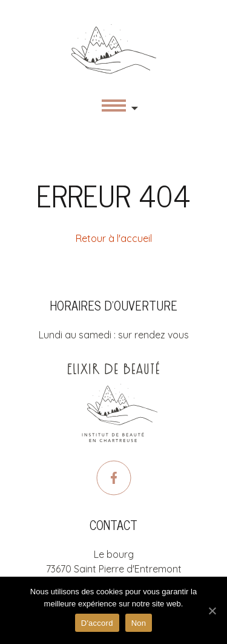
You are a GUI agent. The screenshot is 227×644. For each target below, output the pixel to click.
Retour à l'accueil (114, 238)
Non (139, 623)
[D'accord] (212, 611)
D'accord (97, 623)
